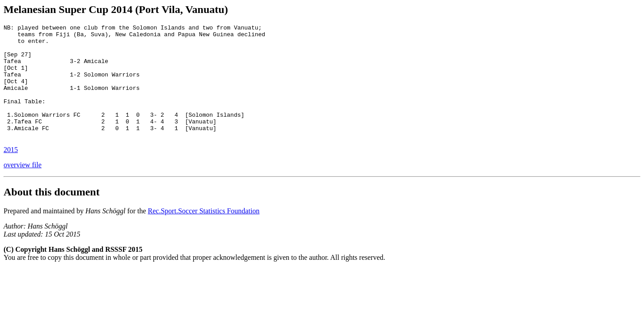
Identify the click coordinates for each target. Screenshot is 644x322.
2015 (11, 172)
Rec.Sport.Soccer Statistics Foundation (204, 234)
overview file (23, 188)
